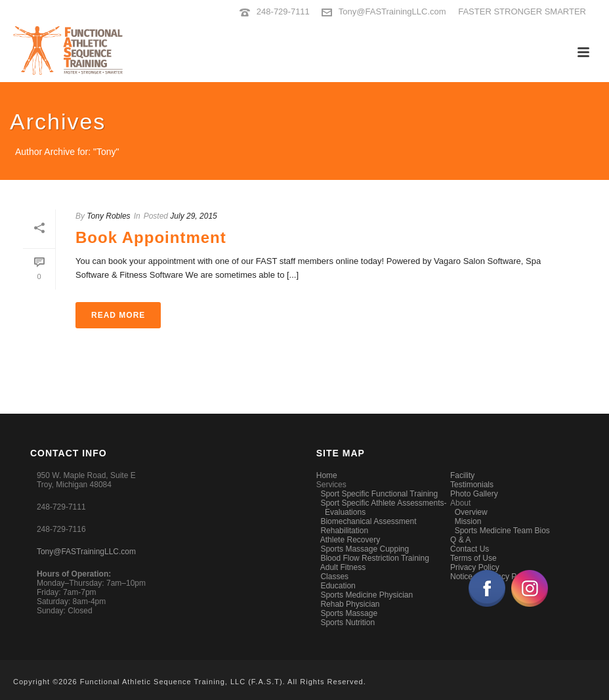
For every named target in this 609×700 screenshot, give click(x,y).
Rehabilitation (344, 531)
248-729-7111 (283, 11)
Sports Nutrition (347, 623)
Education (338, 586)
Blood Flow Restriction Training (374, 558)
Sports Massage (349, 613)
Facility (462, 475)
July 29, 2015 (193, 216)
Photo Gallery (474, 494)
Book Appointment (151, 237)
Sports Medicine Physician (367, 595)
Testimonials (472, 485)
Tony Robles (108, 216)
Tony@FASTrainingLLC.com (392, 11)
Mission (468, 521)
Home (327, 475)
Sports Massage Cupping (365, 549)
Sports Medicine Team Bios (502, 531)
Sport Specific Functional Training (379, 494)
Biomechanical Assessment (368, 521)
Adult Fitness (343, 567)
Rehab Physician (350, 604)
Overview (471, 512)
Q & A (460, 540)
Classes (334, 577)
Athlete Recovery (350, 540)
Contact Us (470, 549)
